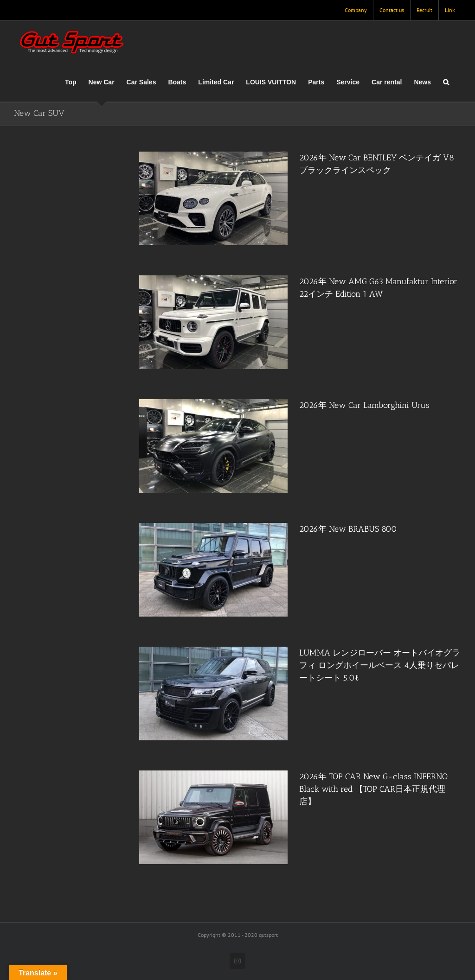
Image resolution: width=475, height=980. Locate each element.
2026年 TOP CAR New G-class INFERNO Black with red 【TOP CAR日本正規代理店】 (373, 789)
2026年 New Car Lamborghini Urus (364, 405)
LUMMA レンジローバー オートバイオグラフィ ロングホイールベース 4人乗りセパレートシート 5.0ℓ (380, 665)
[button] (446, 82)
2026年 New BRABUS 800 (348, 529)
